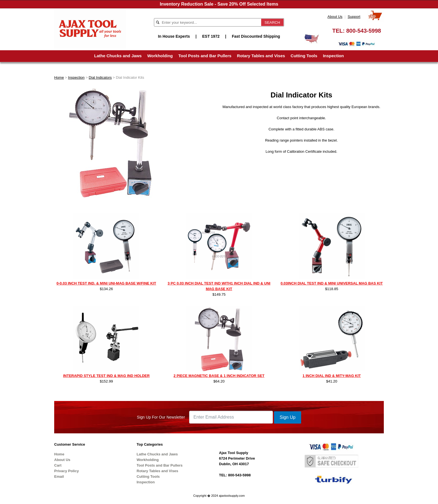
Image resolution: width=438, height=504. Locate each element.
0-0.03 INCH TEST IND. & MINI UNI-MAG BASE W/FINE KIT (106, 283)
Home (59, 77)
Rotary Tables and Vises (261, 56)
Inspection (333, 56)
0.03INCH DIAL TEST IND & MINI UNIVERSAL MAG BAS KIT (332, 283)
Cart (58, 465)
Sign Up (288, 417)
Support (354, 17)
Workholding (160, 56)
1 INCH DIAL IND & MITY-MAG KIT (332, 376)
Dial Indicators (100, 77)
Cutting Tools (304, 56)
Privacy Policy (66, 471)
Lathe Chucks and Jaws (118, 56)
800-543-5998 (364, 31)
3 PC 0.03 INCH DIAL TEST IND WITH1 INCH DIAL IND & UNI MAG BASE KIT (219, 286)
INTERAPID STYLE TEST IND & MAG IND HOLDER (106, 376)
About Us (335, 17)
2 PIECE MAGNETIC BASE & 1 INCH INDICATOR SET (219, 376)
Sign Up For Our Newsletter (161, 417)
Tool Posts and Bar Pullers (205, 56)
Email (59, 476)
